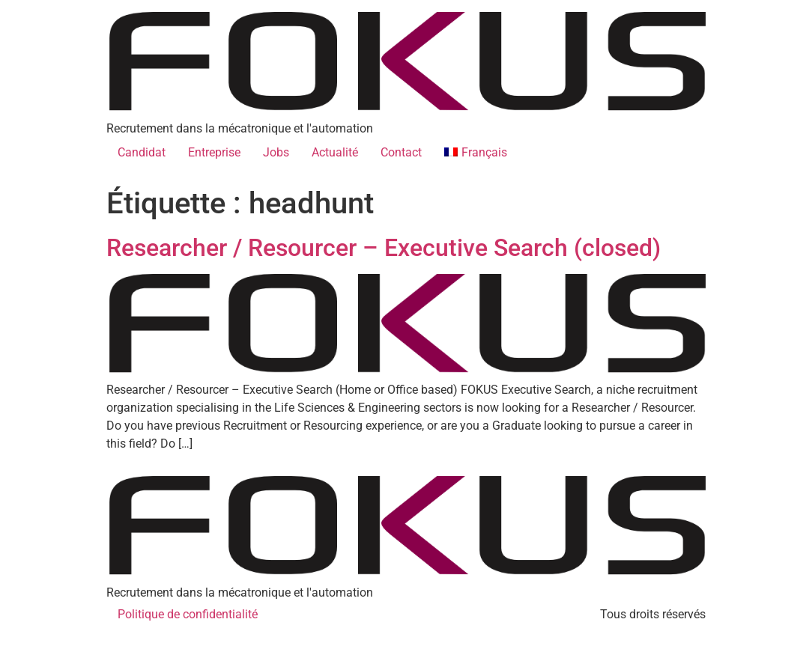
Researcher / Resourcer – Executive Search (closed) (384, 248)
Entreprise (214, 152)
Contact (401, 152)
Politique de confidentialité (188, 614)
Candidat (142, 152)
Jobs (276, 152)
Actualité (335, 152)
